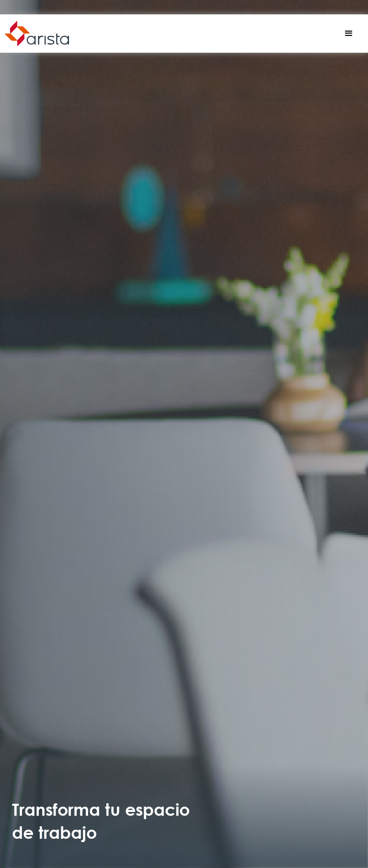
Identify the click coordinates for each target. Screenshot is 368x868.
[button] (349, 34)
